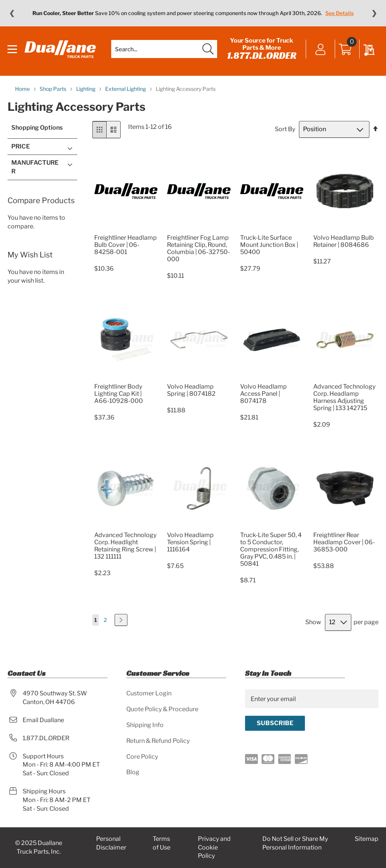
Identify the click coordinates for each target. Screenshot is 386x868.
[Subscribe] (275, 723)
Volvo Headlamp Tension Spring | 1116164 (190, 542)
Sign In (321, 50)
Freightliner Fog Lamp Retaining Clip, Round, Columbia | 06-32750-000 (198, 248)
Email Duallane (43, 720)
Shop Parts (54, 89)
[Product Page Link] (126, 229)
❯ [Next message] (374, 13)
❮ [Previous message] (12, 13)
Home (23, 89)
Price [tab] (21, 146)
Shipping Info (145, 725)
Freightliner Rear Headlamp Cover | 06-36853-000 (344, 542)
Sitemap (367, 839)
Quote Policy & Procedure (162, 709)
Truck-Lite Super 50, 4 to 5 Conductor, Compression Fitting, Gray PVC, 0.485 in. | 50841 (271, 549)
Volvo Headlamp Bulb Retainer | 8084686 (344, 241)
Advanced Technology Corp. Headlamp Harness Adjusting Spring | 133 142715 (344, 397)
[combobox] (164, 49)
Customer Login (149, 693)
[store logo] (60, 49)
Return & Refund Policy (158, 741)
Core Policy (142, 757)
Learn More (325, 13)
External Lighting (126, 89)
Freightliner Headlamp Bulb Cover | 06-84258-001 (126, 245)
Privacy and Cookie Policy (214, 847)
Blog (133, 772)
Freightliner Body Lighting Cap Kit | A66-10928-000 (119, 394)
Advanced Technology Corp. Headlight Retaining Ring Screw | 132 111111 (125, 546)
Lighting (86, 89)
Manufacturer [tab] (35, 167)
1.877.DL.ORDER (262, 55)
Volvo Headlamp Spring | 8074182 (191, 390)
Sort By (285, 129)
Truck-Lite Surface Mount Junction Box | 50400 (269, 245)
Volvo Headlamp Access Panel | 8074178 (263, 394)
